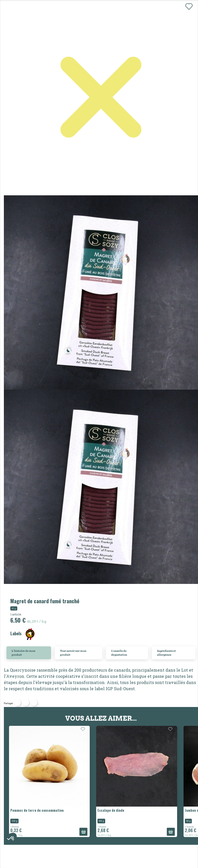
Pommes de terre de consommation (37, 810)
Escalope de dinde (111, 810)
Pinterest (34, 703)
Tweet (26, 703)
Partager (18, 703)
